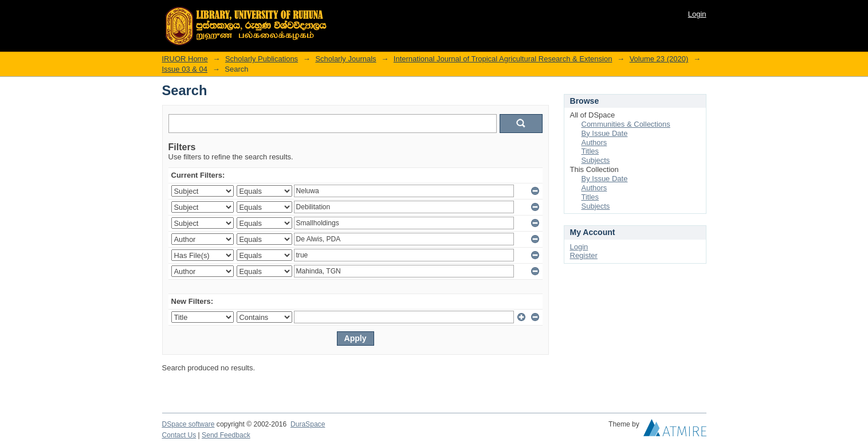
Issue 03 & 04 (185, 69)
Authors (594, 142)
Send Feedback (226, 435)
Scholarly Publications (262, 59)
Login (697, 14)
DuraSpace (308, 424)
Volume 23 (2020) (659, 59)
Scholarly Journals (345, 59)
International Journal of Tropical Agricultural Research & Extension (503, 59)
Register (584, 255)
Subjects (596, 160)
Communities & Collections (626, 124)
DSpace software (188, 424)
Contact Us (179, 435)
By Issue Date (605, 133)
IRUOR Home (185, 59)
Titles (590, 151)
